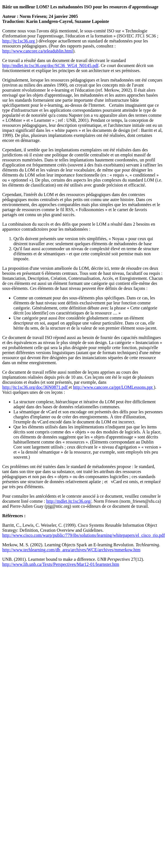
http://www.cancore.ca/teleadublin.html (38, 51)
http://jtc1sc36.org (19, 41)
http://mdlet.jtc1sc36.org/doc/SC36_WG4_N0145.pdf (50, 65)
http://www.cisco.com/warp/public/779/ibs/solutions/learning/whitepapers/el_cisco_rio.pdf (84, 535)
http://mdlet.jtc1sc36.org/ (69, 501)
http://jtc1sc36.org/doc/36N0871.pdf (35, 387)
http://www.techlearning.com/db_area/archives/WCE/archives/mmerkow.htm (71, 550)
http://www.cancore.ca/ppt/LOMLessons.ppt (113, 387)
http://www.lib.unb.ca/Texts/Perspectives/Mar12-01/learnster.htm (61, 564)
